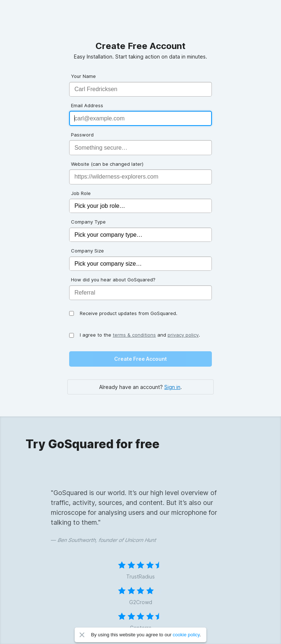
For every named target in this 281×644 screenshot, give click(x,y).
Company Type (88, 222)
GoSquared (140, 20)
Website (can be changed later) (107, 164)
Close (82, 635)
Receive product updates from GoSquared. (129, 313)
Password (82, 135)
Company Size (87, 251)
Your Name (83, 76)
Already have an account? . (140, 387)
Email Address (87, 105)
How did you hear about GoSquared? (113, 280)
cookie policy (186, 635)
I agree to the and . (140, 335)
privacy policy (183, 335)
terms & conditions (134, 335)
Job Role (81, 193)
